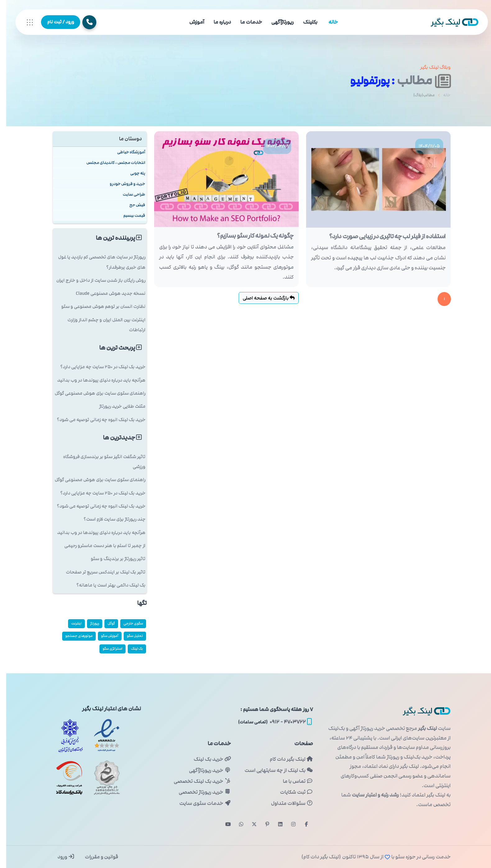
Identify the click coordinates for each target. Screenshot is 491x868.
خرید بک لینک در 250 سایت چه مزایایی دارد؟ (97, 367)
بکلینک (304, 22)
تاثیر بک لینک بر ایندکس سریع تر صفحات (99, 572)
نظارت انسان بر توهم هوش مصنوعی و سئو (97, 306)
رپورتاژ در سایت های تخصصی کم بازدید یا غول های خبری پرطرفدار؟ (96, 262)
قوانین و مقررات (95, 857)
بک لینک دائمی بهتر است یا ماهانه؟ (105, 585)
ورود (60, 857)
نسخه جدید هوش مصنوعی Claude (104, 293)
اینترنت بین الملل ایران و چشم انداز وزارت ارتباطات (100, 325)
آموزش (190, 22)
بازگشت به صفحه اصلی (262, 298)
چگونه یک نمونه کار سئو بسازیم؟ (249, 236)
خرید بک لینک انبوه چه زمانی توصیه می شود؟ (95, 420)
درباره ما (216, 22)
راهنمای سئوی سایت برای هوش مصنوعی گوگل (94, 393)
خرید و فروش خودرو (121, 184)
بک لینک (131, 649)
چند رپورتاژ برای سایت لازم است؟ (108, 519)
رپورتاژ (88, 623)
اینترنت (70, 623)
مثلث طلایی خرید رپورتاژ (116, 406)
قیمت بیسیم (128, 215)
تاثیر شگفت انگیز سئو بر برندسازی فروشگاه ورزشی (98, 462)
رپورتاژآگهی (276, 22)
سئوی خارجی (127, 623)
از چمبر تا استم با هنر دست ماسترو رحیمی (99, 546)
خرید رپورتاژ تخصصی (198, 792)
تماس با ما (292, 781)
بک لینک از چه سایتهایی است (273, 770)
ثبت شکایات (290, 792)
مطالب (418, 80)
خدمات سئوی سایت (199, 803)
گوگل (105, 623)
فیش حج (131, 205)
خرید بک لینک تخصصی (196, 781)
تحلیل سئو (129, 636)
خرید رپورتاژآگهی (204, 770)
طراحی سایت (128, 194)
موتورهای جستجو (73, 636)
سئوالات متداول (286, 803)
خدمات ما (245, 22)
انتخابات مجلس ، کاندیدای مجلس (110, 162)
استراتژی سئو (106, 649)
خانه (327, 22)
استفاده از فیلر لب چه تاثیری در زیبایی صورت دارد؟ (381, 236)
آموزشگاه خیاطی (125, 152)
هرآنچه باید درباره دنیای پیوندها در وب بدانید (95, 380)
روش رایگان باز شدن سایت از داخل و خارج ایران (95, 280)
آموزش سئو (103, 636)
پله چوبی (131, 173)
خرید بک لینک (206, 759)
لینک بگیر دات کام (285, 759)
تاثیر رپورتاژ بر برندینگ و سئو (112, 559)
